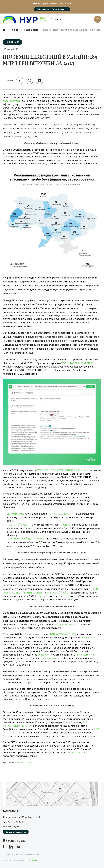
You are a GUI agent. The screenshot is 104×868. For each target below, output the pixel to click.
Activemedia (31, 860)
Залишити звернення (16, 832)
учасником (44, 655)
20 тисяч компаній (65, 625)
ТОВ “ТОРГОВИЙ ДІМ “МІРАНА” (26, 539)
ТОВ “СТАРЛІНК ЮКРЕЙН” (77, 363)
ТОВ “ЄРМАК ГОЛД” (77, 753)
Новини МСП (31, 30)
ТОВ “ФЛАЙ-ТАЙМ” (58, 593)
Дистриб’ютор (15, 514)
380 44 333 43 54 (15, 822)
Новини (15, 30)
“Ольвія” (42, 596)
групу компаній (85, 655)
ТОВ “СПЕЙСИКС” (18, 525)
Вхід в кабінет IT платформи (51, 9)
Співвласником (50, 658)
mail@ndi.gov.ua (14, 826)
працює (65, 525)
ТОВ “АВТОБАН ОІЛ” (62, 634)
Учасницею (87, 638)
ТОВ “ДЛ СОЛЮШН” (60, 514)
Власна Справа (24, 762)
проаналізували (12, 101)
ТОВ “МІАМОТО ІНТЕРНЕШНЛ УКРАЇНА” (61, 470)
